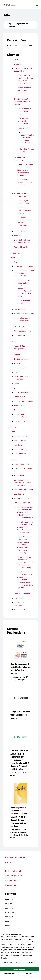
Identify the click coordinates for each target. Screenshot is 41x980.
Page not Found (22, 24)
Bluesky (9, 899)
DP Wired (35, 977)
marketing (31, 962)
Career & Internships (16, 858)
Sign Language (14, 875)
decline (29, 973)
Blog (8, 921)
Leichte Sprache (14, 871)
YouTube (9, 904)
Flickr (8, 926)
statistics (19, 962)
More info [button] (5, 958)
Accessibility (13, 880)
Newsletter (10, 912)
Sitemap (12, 26)
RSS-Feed (9, 917)
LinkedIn (9, 908)
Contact (10, 862)
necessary (7, 962)
